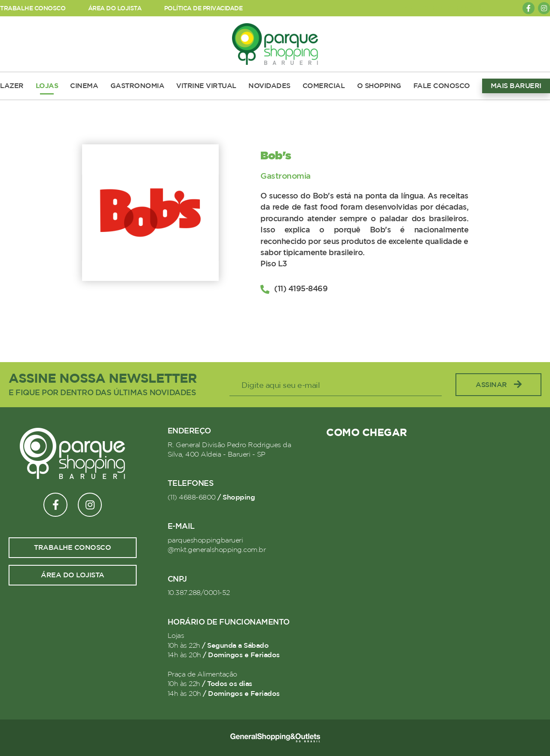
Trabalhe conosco (72, 548)
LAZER (12, 86)
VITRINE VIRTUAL (206, 86)
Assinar (498, 385)
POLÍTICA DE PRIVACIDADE (203, 8)
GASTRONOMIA (137, 86)
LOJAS (47, 86)
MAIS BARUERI (516, 86)
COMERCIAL (324, 86)
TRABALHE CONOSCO (33, 8)
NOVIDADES (269, 86)
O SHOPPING (379, 86)
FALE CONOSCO (442, 86)
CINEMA (84, 86)
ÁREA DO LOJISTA (115, 8)
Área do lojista (73, 575)
